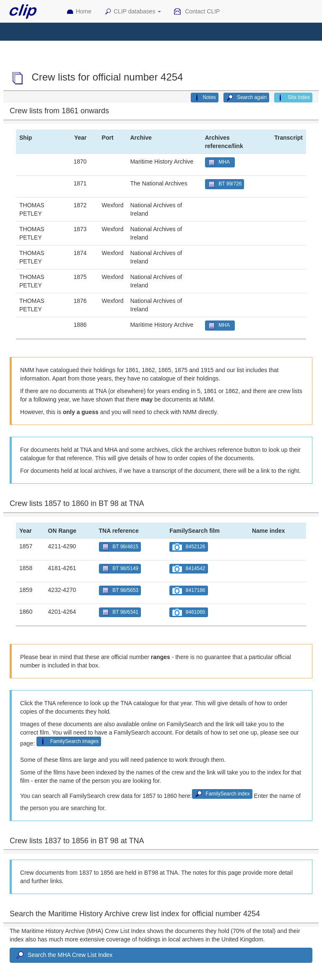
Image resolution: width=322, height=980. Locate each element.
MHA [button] (220, 163)
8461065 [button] (188, 612)
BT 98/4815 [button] (120, 547)
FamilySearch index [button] (222, 794)
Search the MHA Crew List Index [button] (64, 955)
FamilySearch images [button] (69, 742)
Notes (205, 98)
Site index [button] (293, 98)
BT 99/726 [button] (225, 184)
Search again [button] (246, 98)
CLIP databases (132, 12)
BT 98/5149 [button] (120, 569)
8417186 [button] (188, 590)
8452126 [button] (188, 547)
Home (79, 12)
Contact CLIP (197, 12)
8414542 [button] (188, 569)
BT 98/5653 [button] (120, 590)
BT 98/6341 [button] (120, 612)
